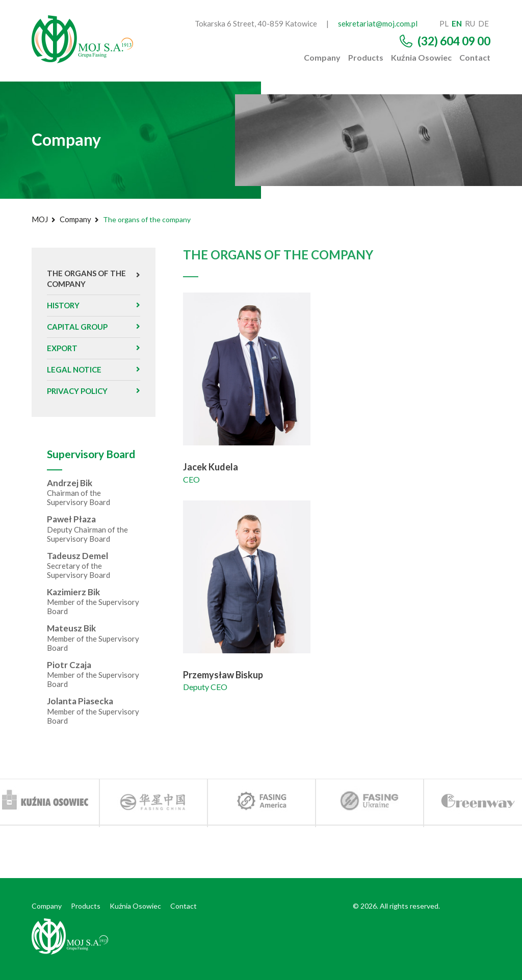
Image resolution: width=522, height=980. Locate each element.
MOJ (40, 219)
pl (444, 23)
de (484, 23)
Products (366, 58)
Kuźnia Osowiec (421, 58)
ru (470, 23)
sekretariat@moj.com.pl (378, 23)
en (457, 23)
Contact (475, 58)
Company (322, 58)
